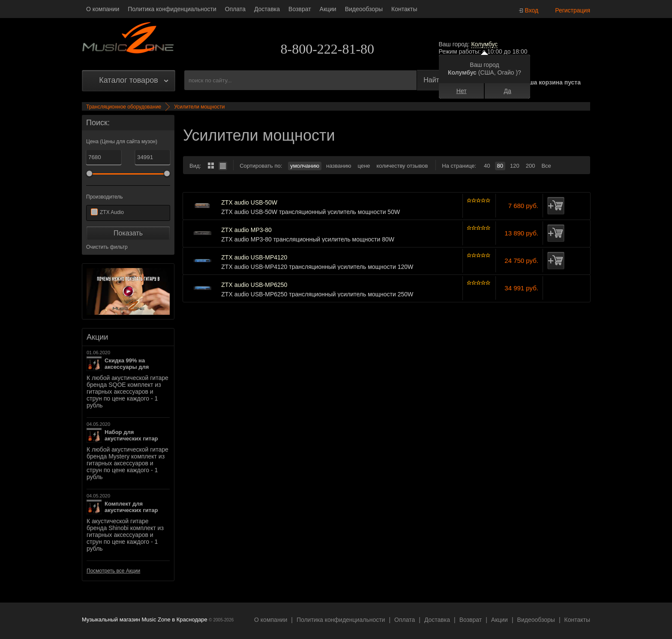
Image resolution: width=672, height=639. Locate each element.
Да (508, 91)
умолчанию (305, 166)
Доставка (267, 9)
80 (500, 166)
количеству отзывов (402, 166)
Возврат (300, 9)
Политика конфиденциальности (172, 9)
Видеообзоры (364, 9)
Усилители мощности (199, 107)
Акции (328, 9)
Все (546, 166)
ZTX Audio (112, 212)
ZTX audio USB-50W (249, 203)
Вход (532, 10)
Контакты (404, 9)
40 (487, 166)
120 (515, 166)
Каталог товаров (128, 80)
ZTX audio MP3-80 (246, 230)
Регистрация (573, 10)
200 (531, 166)
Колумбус (484, 44)
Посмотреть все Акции (113, 571)
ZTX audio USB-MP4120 (254, 258)
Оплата (235, 9)
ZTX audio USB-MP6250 (254, 285)
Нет (462, 91)
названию (339, 166)
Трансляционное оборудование (124, 107)
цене (364, 166)
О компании (103, 9)
